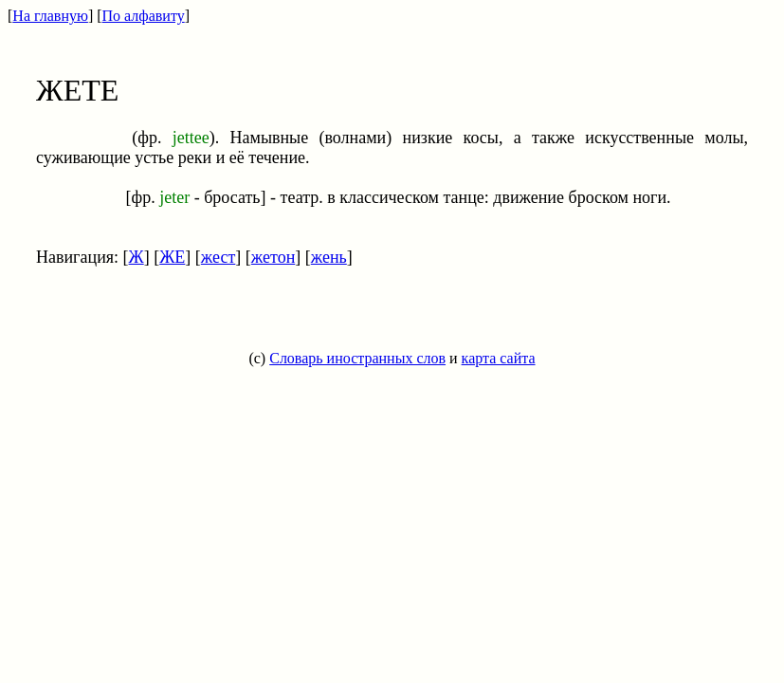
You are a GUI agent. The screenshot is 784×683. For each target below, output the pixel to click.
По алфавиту (144, 16)
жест (219, 257)
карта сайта (499, 358)
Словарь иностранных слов (357, 358)
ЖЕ (172, 257)
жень (329, 257)
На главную (50, 16)
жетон (273, 257)
